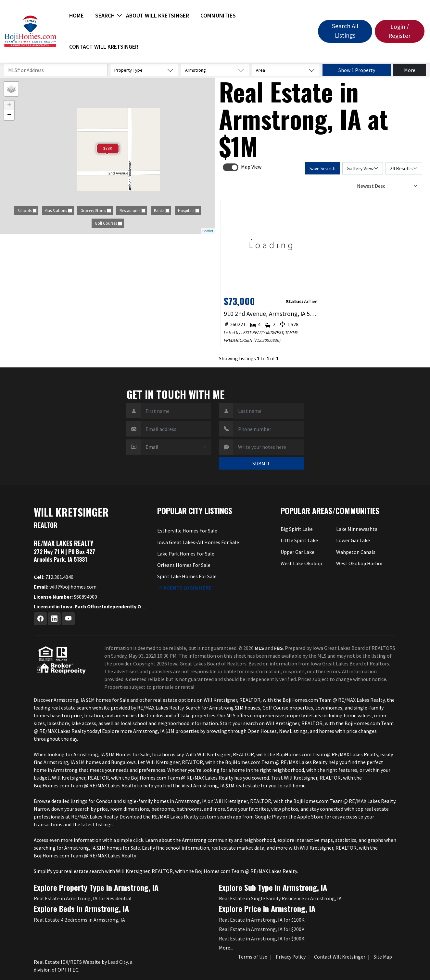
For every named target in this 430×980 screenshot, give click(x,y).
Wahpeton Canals (356, 552)
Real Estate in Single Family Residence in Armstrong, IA (280, 898)
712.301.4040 (54, 577)
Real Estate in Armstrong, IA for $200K (262, 929)
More (410, 70)
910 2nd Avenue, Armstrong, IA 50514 (271, 314)
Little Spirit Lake (299, 540)
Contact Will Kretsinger (104, 47)
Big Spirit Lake (297, 529)
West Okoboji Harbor (360, 563)
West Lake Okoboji (301, 563)
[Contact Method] (176, 447)
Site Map (383, 957)
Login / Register (399, 31)
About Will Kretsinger (158, 16)
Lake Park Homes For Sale (186, 554)
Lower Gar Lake (353, 540)
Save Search (322, 168)
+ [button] (9, 105)
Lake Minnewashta (357, 529)
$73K (108, 149)
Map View (251, 167)
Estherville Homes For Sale (187, 531)
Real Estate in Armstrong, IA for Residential (83, 898)
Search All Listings (345, 31)
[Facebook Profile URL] (40, 619)
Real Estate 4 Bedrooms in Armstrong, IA (79, 920)
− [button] (9, 115)
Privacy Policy (291, 957)
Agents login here (184, 588)
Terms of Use (253, 957)
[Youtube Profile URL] (68, 619)
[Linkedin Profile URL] (54, 619)
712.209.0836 (267, 340)
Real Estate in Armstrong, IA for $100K (262, 920)
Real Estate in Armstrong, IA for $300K (262, 938)
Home (76, 16)
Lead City (118, 962)
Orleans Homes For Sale (184, 565)
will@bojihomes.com (65, 587)
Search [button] (105, 16)
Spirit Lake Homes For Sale (187, 576)
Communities (218, 16)
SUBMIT (261, 463)
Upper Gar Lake (297, 552)
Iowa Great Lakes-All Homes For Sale (198, 542)
